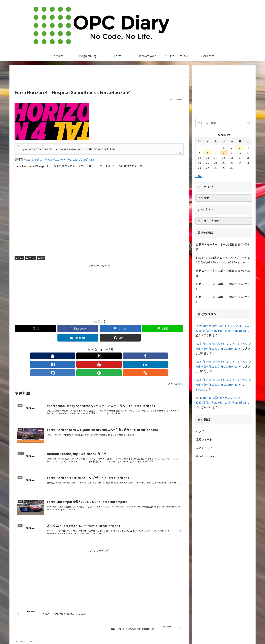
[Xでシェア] (28, 328)
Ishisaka (200, 389)
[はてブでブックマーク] (85, 328)
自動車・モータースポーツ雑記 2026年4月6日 (222, 247)
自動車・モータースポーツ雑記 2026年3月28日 (223, 299)
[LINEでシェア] (113, 328)
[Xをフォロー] (76, 347)
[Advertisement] (99, 79)
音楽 (41, 258)
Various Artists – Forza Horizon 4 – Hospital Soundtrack (59, 159)
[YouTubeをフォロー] (99, 347)
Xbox (19, 258)
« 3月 (198, 176)
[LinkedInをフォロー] (107, 347)
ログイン (201, 431)
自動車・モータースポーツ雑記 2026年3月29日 (223, 286)
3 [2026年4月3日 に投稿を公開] (240, 148)
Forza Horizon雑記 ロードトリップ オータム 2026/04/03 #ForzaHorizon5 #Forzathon (223, 260)
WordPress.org (205, 456)
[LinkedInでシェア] (142, 328)
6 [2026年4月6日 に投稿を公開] (208, 153)
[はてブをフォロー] (91, 347)
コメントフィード (207, 448)
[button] (170, 328)
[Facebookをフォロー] (83, 347)
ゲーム (30, 258)
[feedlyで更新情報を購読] (122, 347)
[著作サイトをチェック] (68, 347)
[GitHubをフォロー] (115, 347)
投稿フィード (204, 439)
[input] (224, 123)
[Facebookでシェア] (56, 328)
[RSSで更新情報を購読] (130, 347)
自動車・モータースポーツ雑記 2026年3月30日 (223, 273)
